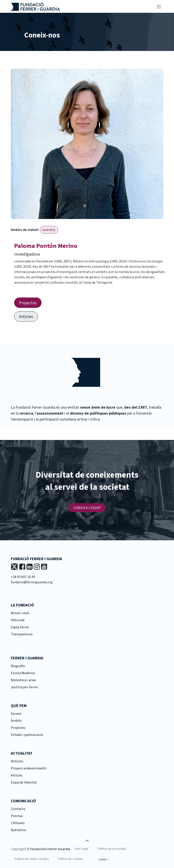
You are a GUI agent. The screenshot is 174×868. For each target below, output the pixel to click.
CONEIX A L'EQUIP (87, 508)
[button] (87, 841)
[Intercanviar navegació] (159, 6)
